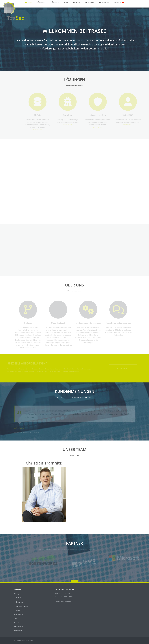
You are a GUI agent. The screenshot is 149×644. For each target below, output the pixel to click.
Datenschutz (104, 2)
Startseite (28, 2)
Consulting (19, 602)
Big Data (19, 598)
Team (66, 2)
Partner (77, 2)
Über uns (55, 2)
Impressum (89, 2)
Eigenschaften (19, 614)
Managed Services (22, 606)
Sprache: (119, 2)
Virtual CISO (20, 610)
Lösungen (41, 2)
